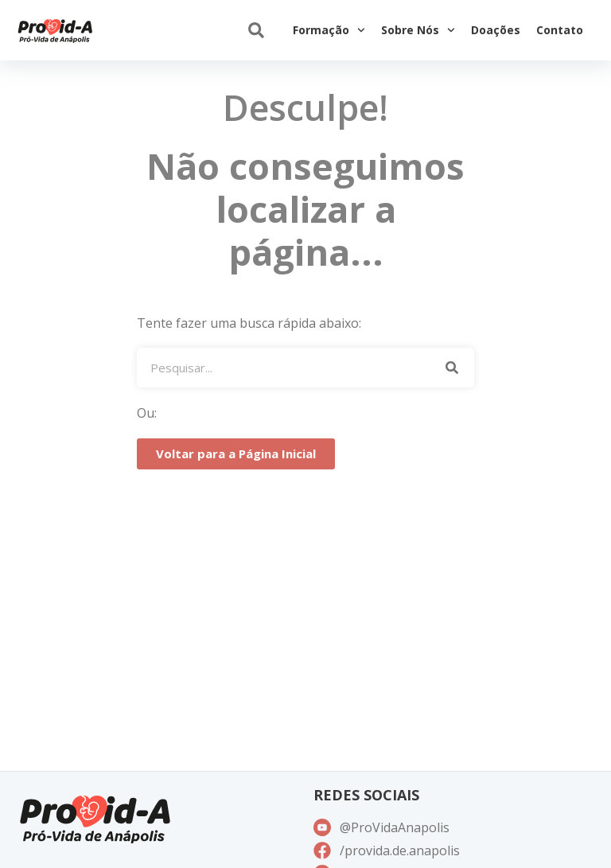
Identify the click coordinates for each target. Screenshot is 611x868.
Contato (560, 30)
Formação (329, 30)
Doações (496, 30)
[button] (256, 31)
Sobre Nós (418, 30)
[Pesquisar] (452, 368)
